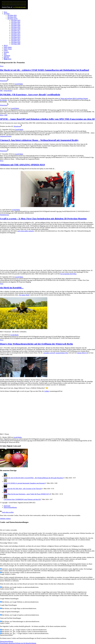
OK (1, 519)
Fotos (2, 284)
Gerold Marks (19, 84)
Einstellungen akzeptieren (8, 643)
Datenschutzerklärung (6, 641)
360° (1, 91)
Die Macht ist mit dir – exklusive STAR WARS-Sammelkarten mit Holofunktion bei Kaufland (44, 70)
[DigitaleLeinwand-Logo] (14, 9)
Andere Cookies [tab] (5, 623)
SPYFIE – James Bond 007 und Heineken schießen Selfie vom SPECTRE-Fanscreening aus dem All (47, 119)
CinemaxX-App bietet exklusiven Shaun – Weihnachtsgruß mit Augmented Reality (39, 140)
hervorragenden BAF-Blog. (69, 274)
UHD (6, 115)
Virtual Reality (8, 91)
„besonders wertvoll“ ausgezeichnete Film (56, 353)
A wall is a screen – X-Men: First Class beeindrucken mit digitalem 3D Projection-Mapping (43, 219)
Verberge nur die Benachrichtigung (26, 643)
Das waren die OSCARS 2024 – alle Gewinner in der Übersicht (23, 489)
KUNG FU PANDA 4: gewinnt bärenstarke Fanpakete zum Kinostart (24, 483)
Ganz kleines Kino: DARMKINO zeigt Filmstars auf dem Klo (22, 499)
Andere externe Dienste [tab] (7, 589)
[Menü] (7, 59)
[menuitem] (49, 12)
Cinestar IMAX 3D (82, 353)
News (2, 66)
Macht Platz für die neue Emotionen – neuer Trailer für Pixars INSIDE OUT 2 (27, 494)
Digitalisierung (4, 215)
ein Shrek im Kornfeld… (12, 288)
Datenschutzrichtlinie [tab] (6, 635)
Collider (47, 391)
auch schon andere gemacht (26, 231)
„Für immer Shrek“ (24, 295)
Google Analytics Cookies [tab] (8, 574)
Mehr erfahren (6, 519)
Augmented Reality (6, 136)
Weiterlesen (4, 81)
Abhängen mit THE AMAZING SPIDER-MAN (22, 165)
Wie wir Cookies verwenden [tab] (8, 530)
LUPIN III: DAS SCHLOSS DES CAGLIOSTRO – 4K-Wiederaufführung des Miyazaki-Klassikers (33, 478)
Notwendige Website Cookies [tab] (9, 543)
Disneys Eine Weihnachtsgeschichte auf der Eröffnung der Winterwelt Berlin (36, 344)
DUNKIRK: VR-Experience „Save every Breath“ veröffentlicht (30, 95)
